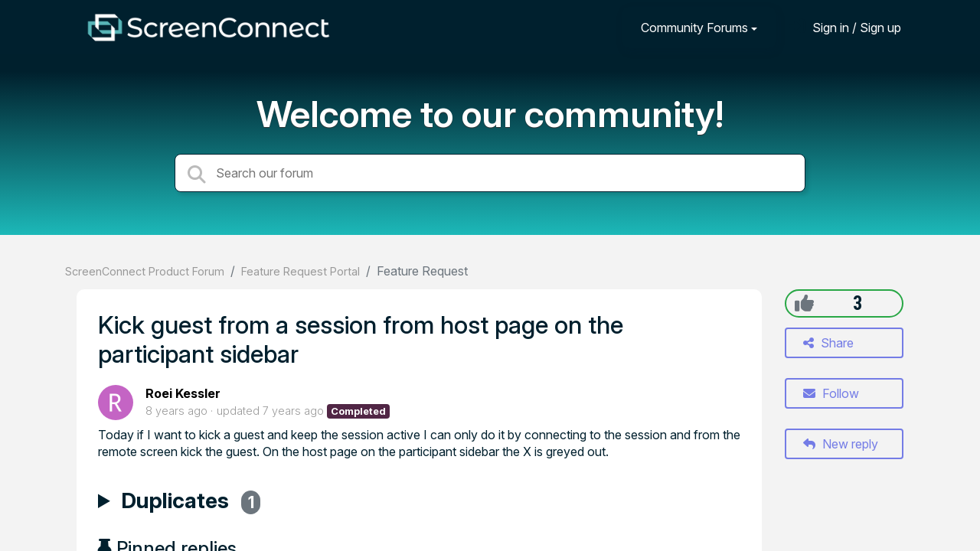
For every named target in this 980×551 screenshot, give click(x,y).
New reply (841, 444)
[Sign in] (845, 27)
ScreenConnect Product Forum (145, 271)
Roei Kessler (183, 393)
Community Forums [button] (694, 28)
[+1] (804, 303)
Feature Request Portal (301, 271)
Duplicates (191, 503)
